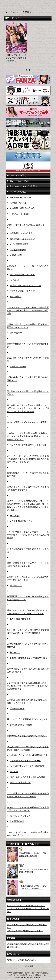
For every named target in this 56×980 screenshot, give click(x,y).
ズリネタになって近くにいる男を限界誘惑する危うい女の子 (28, 670)
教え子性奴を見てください (22, 239)
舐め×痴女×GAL (17, 709)
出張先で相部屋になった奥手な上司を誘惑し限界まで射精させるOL (28, 326)
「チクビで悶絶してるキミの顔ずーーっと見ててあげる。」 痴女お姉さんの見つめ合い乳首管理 (28, 535)
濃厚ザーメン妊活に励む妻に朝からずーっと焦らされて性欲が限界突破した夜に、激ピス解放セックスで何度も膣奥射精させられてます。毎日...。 (28, 506)
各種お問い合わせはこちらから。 (23, 960)
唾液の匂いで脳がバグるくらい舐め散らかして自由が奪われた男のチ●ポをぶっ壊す (28, 612)
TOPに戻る (29, 966)
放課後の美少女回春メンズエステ (25, 286)
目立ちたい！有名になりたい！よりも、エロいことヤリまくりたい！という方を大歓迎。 (28, 909)
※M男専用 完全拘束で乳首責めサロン (28, 445)
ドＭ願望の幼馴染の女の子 (22, 208)
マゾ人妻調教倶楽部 (19, 244)
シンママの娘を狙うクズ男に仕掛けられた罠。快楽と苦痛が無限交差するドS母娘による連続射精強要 (27, 686)
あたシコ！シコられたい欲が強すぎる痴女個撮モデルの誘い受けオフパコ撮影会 (28, 631)
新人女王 (14, 772)
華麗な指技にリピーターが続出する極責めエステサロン (28, 475)
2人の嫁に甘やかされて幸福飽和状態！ (28, 766)
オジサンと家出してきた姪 (22, 291)
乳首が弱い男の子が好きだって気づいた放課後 (28, 359)
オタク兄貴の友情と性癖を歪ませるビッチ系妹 (28, 551)
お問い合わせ (49, 4)
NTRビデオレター (18, 367)
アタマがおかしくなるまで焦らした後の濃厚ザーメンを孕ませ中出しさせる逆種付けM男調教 (28, 311)
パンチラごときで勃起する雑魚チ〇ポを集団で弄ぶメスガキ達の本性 (28, 809)
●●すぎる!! (15, 516)
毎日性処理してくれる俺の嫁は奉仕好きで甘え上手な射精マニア (28, 598)
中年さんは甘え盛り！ (20, 783)
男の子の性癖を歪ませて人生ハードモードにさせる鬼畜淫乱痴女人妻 (28, 564)
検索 (43, 4)
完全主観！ (15, 653)
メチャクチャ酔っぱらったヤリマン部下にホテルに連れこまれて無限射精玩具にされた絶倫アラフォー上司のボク (28, 459)
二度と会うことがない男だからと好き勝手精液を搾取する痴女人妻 (28, 488)
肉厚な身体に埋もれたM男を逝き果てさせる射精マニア (28, 379)
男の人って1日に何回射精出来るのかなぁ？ (27, 719)
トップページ (12, 12)
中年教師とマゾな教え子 (21, 233)
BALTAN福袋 (16, 297)
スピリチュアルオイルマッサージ (25, 761)
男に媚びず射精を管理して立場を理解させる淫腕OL (28, 393)
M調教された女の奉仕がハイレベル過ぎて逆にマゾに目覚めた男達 (28, 579)
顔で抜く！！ (16, 586)
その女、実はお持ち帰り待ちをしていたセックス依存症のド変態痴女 (28, 748)
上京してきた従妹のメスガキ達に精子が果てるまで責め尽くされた (28, 834)
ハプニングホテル (18, 203)
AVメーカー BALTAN (16, 6)
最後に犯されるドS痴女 (21, 725)
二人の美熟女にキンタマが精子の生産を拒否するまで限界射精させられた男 (28, 795)
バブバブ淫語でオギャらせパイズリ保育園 (27, 422)
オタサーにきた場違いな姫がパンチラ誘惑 (27, 736)
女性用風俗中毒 (17, 821)
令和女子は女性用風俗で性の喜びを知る (29, 658)
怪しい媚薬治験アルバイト (22, 275)
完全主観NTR (16, 333)
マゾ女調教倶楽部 (18, 250)
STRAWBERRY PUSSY (21, 197)
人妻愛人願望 (16, 255)
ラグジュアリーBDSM (20, 214)
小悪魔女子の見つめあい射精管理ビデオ (29, 755)
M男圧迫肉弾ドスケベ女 (21, 521)
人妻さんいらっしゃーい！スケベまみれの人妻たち (28, 268)
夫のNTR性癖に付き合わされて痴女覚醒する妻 (28, 346)
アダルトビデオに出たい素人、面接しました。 (27, 226)
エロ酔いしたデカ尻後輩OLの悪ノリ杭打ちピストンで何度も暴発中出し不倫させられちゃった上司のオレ (28, 436)
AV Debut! (14, 280)
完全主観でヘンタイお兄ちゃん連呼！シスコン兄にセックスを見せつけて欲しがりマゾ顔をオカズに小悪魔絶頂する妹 (28, 409)
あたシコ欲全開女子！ (20, 619)
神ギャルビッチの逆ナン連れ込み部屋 (27, 777)
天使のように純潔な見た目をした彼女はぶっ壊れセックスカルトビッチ (28, 701)
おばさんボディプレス (20, 816)
